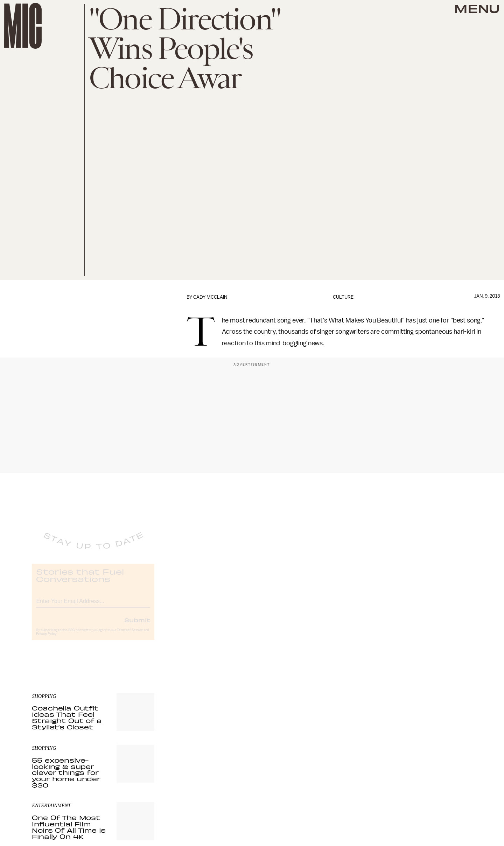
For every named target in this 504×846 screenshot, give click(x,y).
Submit (137, 626)
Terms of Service (130, 636)
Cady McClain (210, 297)
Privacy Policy (46, 640)
